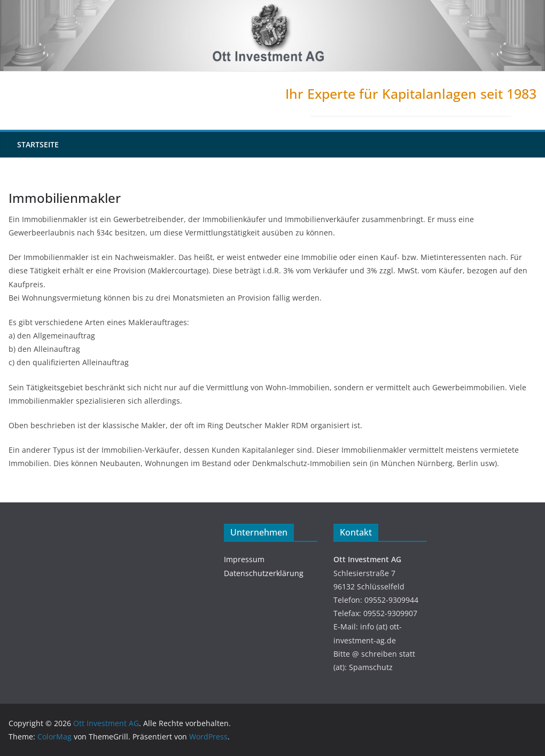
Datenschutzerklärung (264, 573)
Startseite (38, 144)
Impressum (244, 559)
